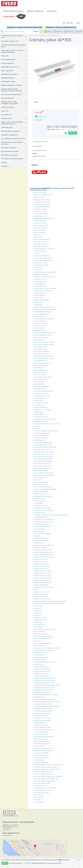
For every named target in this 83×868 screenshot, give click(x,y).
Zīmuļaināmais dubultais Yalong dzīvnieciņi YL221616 (47, 685)
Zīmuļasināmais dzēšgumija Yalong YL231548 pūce (47, 706)
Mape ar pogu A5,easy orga (41, 484)
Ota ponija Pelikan (39, 503)
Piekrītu (5, 863)
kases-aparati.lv (7, 835)
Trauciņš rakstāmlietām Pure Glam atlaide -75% (46, 662)
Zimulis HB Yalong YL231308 (41, 793)
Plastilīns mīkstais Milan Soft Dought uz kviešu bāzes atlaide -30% (50, 601)
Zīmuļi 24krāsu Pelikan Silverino (42, 744)
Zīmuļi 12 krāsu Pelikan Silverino (42, 727)
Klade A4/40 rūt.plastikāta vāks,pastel (43, 335)
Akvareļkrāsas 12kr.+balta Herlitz (42, 202)
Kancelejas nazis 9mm (40, 330)
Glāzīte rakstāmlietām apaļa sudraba (43, 312)
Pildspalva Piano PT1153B (41, 569)
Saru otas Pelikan (38, 622)
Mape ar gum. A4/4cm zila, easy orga (43, 459)
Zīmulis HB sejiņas (39, 760)
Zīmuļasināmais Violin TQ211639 (42, 713)
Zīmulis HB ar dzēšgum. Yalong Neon (43, 774)
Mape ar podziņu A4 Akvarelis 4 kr (43, 468)
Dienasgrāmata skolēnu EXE (41, 274)
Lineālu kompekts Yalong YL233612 (43, 445)
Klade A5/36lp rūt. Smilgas (41, 347)
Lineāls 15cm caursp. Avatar (41, 417)
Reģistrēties (70, 23)
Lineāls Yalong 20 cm (39, 440)
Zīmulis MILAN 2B (39, 795)
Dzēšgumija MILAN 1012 (40, 279)
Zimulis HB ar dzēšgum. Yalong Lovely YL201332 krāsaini (48, 765)
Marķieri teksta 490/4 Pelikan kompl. (43, 487)
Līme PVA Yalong (38, 400)
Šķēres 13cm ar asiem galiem (41, 634)
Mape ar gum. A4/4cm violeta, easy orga (44, 454)
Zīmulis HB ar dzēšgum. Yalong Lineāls (44, 772)
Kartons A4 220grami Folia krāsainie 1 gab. (45, 333)
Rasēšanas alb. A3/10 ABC (41, 618)
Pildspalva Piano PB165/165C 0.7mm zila (44, 557)
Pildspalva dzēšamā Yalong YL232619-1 (44, 552)
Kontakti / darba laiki (35, 11)
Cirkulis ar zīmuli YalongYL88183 (42, 260)
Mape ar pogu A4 (38, 480)
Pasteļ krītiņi (37, 536)
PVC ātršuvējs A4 (38, 606)
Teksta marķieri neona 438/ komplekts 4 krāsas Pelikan (47, 648)
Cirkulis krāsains (38, 267)
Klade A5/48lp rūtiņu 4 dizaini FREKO (43, 356)
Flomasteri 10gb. (38, 298)
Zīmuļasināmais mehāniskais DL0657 (43, 709)
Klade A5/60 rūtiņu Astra (40, 372)
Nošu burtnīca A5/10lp (40, 501)
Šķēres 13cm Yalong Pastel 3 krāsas (43, 639)
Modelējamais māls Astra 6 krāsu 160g (43, 496)
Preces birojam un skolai (13, 11)
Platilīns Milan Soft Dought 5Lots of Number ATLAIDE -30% (49, 603)
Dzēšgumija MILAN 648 (40, 286)
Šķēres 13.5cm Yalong (39, 632)
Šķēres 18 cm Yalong (39, 197)
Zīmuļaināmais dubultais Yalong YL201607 (45, 688)
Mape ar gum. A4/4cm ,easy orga (42, 449)
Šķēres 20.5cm (38, 641)
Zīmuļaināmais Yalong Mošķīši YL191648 (44, 678)
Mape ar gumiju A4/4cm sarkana (42, 463)
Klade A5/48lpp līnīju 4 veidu (41, 370)
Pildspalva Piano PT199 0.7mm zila (43, 573)
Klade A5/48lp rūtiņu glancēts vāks (43, 363)
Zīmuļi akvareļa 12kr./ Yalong (41, 753)
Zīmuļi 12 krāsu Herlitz (40, 723)
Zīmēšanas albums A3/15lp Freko (42, 671)
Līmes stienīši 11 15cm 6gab (41, 403)
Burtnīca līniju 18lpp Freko (41, 244)
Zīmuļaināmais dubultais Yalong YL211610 (45, 681)
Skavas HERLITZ (38, 627)
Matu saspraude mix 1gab (40, 494)
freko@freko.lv (6, 830)
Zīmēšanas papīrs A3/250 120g (42, 676)
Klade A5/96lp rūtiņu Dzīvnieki (42, 386)
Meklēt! (36, 31)
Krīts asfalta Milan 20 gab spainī (42, 396)
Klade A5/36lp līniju (39, 340)
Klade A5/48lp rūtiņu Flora (41, 361)
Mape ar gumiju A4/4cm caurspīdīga (43, 461)
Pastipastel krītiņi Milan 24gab (41, 540)
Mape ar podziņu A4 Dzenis (41, 470)
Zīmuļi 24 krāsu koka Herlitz (41, 739)
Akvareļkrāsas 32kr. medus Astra (42, 207)
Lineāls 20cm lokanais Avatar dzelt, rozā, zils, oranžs (47, 424)
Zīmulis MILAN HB (39, 802)
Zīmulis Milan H (38, 800)
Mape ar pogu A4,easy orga (41, 482)
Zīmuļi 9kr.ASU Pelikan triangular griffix (44, 751)
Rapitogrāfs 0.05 (38, 608)
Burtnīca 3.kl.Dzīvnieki (40, 232)
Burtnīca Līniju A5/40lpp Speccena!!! (43, 195)
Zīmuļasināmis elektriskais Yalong (42, 720)
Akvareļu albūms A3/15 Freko (41, 214)
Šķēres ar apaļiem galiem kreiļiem (42, 643)
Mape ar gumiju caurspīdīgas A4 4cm (43, 466)
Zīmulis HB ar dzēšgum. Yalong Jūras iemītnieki (46, 767)
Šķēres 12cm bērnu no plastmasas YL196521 (45, 629)
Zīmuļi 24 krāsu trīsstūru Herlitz (42, 741)
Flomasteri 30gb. (38, 305)
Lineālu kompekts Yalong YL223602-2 (43, 442)
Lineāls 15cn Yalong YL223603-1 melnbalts (45, 419)
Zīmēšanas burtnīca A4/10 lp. (41, 674)
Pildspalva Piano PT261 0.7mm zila (43, 576)
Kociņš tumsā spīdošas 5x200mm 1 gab (44, 391)
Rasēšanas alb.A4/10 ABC (40, 620)
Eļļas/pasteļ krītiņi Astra (40, 293)
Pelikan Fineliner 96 (39, 543)
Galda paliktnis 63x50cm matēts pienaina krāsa (45, 309)
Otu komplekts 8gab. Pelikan (41, 517)
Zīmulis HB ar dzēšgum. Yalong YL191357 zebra (46, 779)
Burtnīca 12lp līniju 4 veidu (41, 225)
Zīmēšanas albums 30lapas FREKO (43, 669)
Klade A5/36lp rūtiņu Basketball (42, 351)
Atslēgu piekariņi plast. (40, 221)
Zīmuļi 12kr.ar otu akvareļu (41, 734)
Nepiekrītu (27, 863)
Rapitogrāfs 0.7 (38, 615)
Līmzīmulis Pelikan (39, 414)
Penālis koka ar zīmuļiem (40, 547)
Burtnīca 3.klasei (38, 235)
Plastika (36, 589)
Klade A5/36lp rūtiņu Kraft (41, 349)
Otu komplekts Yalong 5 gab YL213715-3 (44, 519)
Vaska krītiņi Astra (39, 664)
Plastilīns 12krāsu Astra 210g (41, 594)
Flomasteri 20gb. (38, 302)
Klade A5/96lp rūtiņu (39, 382)
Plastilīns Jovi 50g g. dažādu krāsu (42, 599)
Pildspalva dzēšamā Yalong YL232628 (43, 555)
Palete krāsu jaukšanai (39, 529)
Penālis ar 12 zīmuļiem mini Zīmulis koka (44, 545)
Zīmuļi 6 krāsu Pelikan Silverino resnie (43, 748)
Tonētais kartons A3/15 (40, 653)
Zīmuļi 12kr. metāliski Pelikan (41, 732)
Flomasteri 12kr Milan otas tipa (42, 300)
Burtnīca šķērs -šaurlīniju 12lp (41, 246)
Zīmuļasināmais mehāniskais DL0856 (43, 711)
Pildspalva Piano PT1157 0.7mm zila (43, 571)
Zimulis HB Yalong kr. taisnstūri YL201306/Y (45, 788)
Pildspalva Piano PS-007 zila (41, 559)
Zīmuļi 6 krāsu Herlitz (39, 746)
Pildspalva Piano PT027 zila (41, 564)
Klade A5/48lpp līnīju (39, 368)
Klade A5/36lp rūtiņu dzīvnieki (42, 354)
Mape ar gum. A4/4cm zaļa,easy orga (43, 456)
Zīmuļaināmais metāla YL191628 (42, 692)
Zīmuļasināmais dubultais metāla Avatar (44, 699)
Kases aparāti (9, 17)
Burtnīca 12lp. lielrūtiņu (40, 230)
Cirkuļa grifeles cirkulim (40, 251)
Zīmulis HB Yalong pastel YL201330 (43, 790)
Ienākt (78, 23)
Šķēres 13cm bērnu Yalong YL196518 (43, 636)
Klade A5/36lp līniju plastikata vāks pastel (44, 342)
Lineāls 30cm (37, 426)
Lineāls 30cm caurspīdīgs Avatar (42, 433)
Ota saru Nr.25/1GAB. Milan (41, 505)
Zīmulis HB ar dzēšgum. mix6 (41, 762)
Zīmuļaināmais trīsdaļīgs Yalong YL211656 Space (46, 695)
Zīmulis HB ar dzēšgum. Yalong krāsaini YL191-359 (47, 769)
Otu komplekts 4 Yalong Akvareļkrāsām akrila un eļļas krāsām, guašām (51, 515)
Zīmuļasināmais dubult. (40, 697)
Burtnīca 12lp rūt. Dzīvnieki (41, 228)
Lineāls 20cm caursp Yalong (41, 421)
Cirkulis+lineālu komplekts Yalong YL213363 (45, 272)
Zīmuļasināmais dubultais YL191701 (43, 704)
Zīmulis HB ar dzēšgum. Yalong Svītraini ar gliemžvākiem (48, 776)
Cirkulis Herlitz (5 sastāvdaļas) (42, 265)
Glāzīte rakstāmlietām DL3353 (41, 314)
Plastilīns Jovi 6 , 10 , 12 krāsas (42, 592)
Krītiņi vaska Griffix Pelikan (41, 393)
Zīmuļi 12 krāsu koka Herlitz (41, 725)
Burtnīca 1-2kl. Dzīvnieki (40, 223)
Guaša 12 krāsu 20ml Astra (41, 321)
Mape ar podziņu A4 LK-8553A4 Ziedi (43, 473)
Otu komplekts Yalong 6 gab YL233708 (44, 522)
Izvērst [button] (79, 860)
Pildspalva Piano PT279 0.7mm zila (43, 578)
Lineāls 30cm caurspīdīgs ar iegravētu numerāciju (46, 431)
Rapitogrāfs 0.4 (38, 613)
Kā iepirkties (52, 11)
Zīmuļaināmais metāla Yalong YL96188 (44, 690)
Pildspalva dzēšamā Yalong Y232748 (43, 550)
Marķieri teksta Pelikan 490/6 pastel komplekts (45, 489)
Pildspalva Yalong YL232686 (41, 585)
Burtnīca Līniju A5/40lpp (40, 193)
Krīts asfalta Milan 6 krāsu (40, 398)
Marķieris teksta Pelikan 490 (41, 491)
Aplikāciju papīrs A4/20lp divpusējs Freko (44, 218)
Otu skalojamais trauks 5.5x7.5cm (42, 524)
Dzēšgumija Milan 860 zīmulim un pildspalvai (45, 288)
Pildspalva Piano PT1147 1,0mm (42, 566)
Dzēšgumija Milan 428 (40, 284)
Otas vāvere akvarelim (40, 512)
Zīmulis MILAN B (39, 797)
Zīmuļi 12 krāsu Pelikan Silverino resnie (44, 730)
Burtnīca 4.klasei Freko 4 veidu (42, 239)
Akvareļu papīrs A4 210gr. (40, 216)
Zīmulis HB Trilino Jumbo (40, 786)
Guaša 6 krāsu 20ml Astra (40, 326)
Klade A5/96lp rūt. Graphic (41, 379)
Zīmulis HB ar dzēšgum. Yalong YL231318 (45, 781)
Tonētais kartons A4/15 (40, 655)
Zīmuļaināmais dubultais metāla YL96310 (44, 683)
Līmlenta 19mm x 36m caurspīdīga (43, 410)
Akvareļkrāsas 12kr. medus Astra (42, 200)
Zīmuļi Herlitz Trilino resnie (41, 755)
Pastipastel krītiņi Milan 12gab (41, 538)
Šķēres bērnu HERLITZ (40, 646)
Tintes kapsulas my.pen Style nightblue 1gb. (45, 650)
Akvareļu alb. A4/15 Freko (41, 211)
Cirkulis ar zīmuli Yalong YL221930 (43, 258)
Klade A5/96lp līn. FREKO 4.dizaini (43, 377)
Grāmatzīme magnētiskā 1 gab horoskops (44, 319)
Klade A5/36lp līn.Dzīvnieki (41, 337)
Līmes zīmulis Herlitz (39, 405)
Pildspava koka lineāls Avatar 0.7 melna (44, 587)
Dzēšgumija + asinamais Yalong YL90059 (44, 277)
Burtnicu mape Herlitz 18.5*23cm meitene (44, 249)
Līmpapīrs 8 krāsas (39, 412)
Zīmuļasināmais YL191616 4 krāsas (43, 718)
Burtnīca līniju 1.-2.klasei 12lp (41, 242)
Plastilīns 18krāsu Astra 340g (41, 596)
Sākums (31, 36)
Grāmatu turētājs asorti (40, 316)
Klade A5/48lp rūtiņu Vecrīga (41, 365)
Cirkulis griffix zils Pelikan (41, 263)
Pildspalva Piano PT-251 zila (41, 562)
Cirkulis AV (37, 253)
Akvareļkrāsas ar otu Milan (41, 209)
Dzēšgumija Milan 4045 (40, 281)
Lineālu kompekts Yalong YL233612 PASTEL (45, 447)
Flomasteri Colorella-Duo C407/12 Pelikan (44, 307)
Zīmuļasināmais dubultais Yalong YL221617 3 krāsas (47, 702)
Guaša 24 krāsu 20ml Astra (41, 323)
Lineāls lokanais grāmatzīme (41, 438)
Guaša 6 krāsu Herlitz (39, 328)
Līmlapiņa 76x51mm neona (41, 407)
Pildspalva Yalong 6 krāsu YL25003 (43, 583)
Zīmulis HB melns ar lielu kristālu (42, 783)
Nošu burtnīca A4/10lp (40, 498)
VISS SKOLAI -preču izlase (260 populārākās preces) (47, 36)
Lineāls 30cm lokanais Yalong (41, 435)
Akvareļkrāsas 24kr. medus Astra (42, 204)
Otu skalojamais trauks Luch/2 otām (43, 526)
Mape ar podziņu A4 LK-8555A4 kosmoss (44, 475)
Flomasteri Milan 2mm (40, 295)
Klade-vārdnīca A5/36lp (40, 389)
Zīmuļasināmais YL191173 (41, 716)
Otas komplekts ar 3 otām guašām (42, 508)
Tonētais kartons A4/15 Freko (41, 657)
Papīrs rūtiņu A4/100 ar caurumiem (43, 533)
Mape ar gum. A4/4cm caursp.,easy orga (44, 452)
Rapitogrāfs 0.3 (38, 610)
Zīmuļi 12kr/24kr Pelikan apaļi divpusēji (44, 737)
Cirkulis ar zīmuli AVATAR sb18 (42, 256)
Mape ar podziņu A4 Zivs (40, 477)
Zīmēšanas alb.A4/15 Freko (41, 667)
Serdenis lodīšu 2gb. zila (40, 625)
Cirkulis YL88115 (38, 270)
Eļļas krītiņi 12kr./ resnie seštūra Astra (43, 291)
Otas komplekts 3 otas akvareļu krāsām (43, 510)
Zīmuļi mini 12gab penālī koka (41, 758)
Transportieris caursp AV (40, 660)
